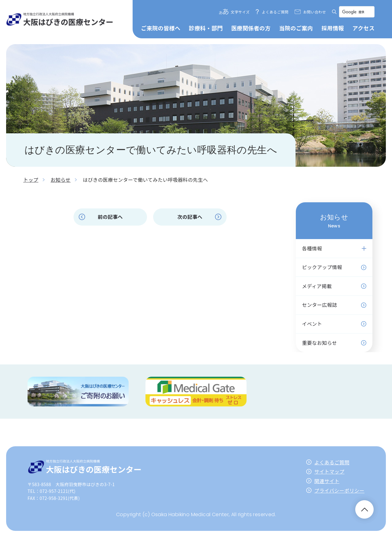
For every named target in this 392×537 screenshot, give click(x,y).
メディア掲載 (317, 286)
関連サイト (327, 481)
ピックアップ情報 (322, 267)
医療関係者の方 (251, 28)
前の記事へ (110, 217)
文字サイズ (240, 12)
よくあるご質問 (275, 12)
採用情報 (333, 28)
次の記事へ (190, 217)
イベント (312, 324)
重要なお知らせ (319, 343)
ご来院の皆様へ (161, 28)
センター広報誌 (320, 305)
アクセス (364, 28)
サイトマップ (329, 471)
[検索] (356, 12)
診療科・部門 (206, 28)
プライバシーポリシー (339, 490)
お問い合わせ (315, 12)
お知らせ (60, 180)
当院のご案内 (296, 28)
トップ (31, 180)
